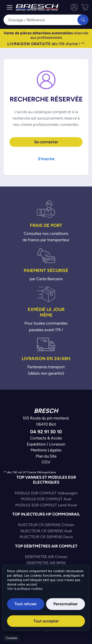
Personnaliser (66, 604)
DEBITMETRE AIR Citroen (46, 557)
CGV (46, 462)
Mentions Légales (46, 450)
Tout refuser (26, 604)
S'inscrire (46, 159)
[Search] (43, 20)
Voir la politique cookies (25, 589)
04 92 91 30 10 (46, 432)
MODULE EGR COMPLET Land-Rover (46, 505)
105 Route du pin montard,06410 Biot (46, 421)
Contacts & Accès (46, 438)
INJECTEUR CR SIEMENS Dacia (46, 537)
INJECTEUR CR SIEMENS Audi (46, 531)
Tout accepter (46, 621)
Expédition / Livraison (46, 444)
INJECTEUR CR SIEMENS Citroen (46, 525)
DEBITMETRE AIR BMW (46, 563)
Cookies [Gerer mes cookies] (11, 638)
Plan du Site (46, 456)
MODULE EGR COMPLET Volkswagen (46, 493)
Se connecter (46, 142)
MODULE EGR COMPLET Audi (46, 499)
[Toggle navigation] (10, 7)
